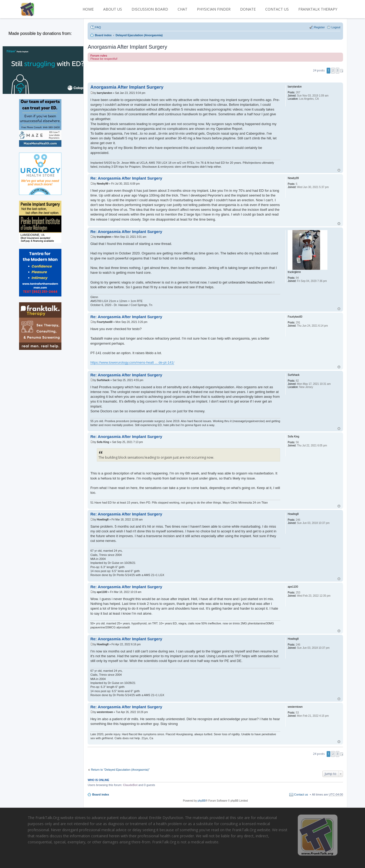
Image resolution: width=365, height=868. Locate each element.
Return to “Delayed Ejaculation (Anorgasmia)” (120, 770)
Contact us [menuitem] (301, 794)
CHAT (183, 9)
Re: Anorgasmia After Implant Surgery (126, 178)
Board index (101, 794)
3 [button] (337, 70)
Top (339, 170)
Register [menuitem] (319, 27)
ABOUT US (113, 9)
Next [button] (342, 71)
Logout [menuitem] (336, 27)
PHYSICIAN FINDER (214, 9)
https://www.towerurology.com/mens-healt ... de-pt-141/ (132, 362)
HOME (88, 9)
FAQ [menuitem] (98, 27)
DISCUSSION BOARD (150, 9)
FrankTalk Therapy (318, 9)
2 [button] (333, 70)
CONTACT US (277, 9)
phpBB (202, 801)
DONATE (248, 9)
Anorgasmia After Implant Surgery (127, 47)
